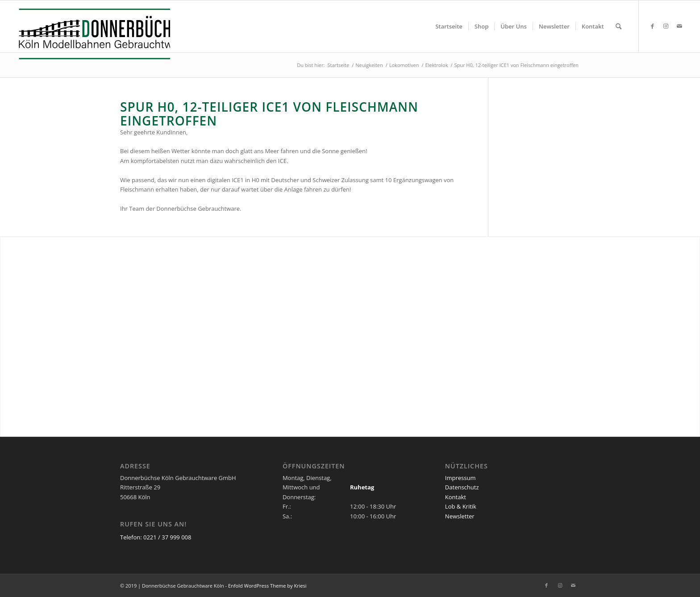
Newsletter (460, 516)
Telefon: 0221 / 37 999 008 (156, 537)
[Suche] (619, 26)
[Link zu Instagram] (666, 26)
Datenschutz (462, 487)
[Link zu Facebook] (653, 26)
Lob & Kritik (461, 506)
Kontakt (456, 497)
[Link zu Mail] (679, 26)
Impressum (460, 478)
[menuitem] (449, 26)
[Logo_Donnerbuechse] (92, 34)
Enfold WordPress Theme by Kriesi (267, 586)
